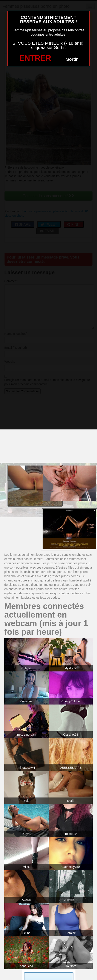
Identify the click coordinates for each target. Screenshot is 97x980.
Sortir (72, 59)
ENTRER (35, 58)
